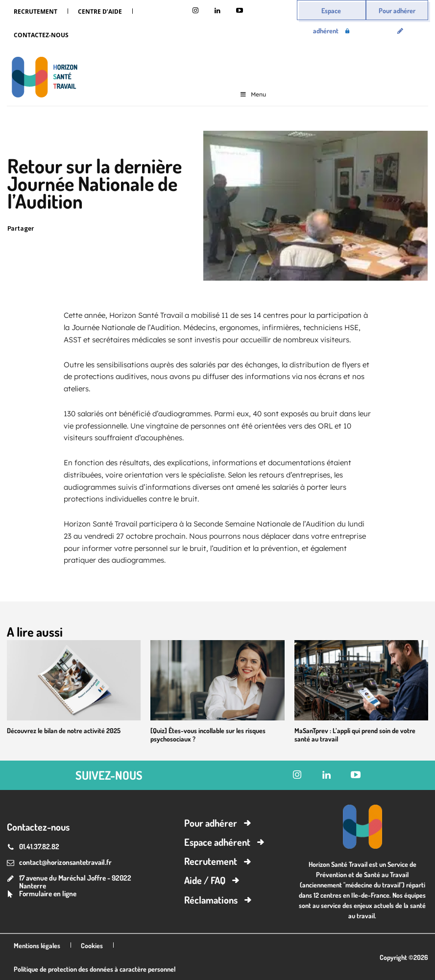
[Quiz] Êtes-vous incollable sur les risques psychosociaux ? (203, 734)
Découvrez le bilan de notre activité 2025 (60, 730)
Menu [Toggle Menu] (253, 94)
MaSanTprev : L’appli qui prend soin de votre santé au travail (359, 734)
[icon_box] (42, 894)
